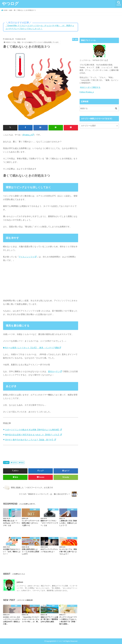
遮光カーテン (54, 371)
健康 (7, 462)
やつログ (10, 3)
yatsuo (20, 582)
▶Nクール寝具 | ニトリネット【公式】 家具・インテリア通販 (31, 348)
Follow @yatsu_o (87, 92)
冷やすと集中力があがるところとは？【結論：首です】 (29, 440)
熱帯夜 (15, 462)
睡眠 (22, 462)
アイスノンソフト (27, 257)
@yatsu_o (27, 135)
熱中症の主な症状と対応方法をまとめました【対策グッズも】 (32, 434)
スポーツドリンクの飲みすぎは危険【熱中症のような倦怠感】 (32, 429)
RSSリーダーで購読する (90, 87)
